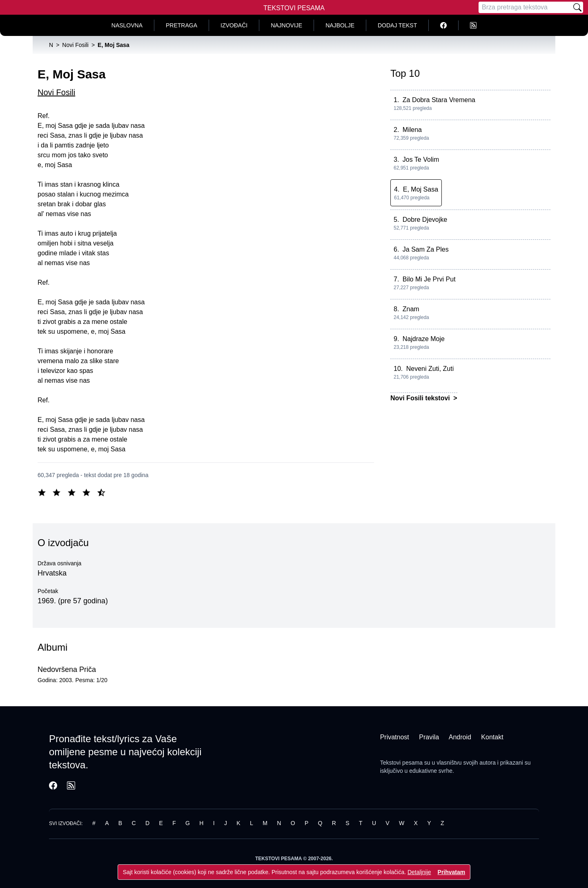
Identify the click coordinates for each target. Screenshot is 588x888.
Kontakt (492, 737)
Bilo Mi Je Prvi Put (429, 279)
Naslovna (127, 25)
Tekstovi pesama (401, 763)
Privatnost (395, 737)
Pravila (429, 737)
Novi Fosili (56, 92)
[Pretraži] (577, 7)
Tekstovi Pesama (294, 8)
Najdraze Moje (424, 339)
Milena (412, 130)
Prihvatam (452, 872)
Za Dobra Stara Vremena (439, 100)
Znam (411, 309)
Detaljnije (419, 872)
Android (460, 737)
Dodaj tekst (397, 25)
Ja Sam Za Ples (426, 249)
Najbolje (340, 25)
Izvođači (234, 25)
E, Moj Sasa (421, 189)
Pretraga (182, 25)
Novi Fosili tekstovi (421, 398)
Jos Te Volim (421, 160)
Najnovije (286, 25)
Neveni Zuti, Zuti (430, 369)
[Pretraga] (525, 7)
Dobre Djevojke (425, 220)
